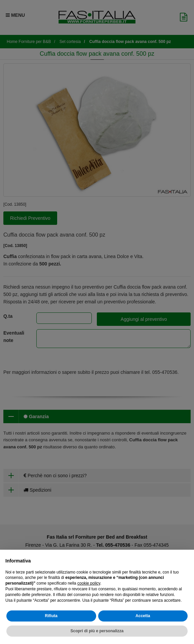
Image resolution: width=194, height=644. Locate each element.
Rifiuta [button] (51, 616)
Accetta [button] (143, 616)
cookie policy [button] (89, 583)
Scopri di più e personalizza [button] (97, 631)
